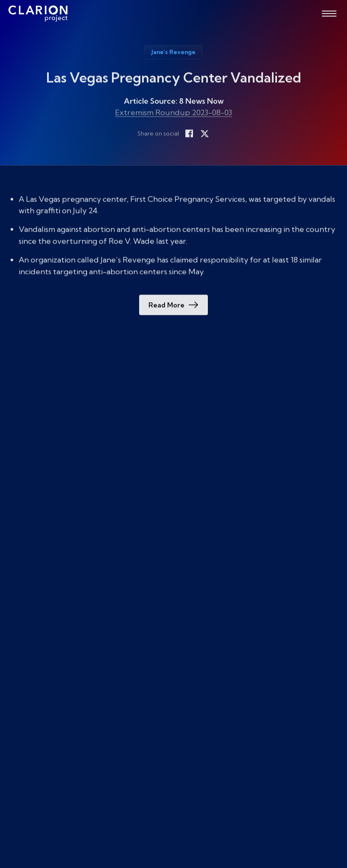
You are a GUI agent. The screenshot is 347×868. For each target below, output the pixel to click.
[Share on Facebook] (189, 134)
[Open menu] (329, 14)
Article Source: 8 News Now (174, 102)
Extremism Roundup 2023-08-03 (173, 113)
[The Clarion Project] (38, 14)
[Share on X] (204, 134)
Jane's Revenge (173, 53)
